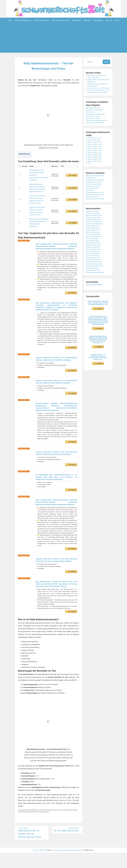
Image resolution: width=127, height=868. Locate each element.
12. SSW (101, 151)
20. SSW (95, 157)
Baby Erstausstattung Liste (94, 114)
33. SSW (101, 165)
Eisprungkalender (91, 186)
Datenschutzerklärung (72, 865)
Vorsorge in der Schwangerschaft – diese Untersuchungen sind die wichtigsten (98, 96)
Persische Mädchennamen (94, 262)
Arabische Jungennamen (94, 234)
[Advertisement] (64, 41)
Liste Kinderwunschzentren (94, 123)
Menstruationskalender (93, 197)
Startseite (82, 865)
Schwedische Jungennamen (95, 268)
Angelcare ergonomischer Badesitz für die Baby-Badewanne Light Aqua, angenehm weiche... (39, 191)
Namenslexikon (98, 20)
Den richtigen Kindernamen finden (96, 281)
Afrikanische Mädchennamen (95, 224)
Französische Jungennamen (95, 243)
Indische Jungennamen (93, 247)
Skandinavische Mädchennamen (96, 274)
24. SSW (101, 159)
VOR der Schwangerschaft (23, 20)
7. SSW (88, 149)
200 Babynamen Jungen (93, 220)
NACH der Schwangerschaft (60, 20)
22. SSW (88, 159)
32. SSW (95, 165)
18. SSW (101, 155)
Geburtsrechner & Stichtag (94, 195)
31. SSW (88, 165)
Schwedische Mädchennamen (95, 270)
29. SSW (95, 163)
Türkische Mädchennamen (94, 279)
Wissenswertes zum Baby (94, 125)
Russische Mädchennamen (94, 266)
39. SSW (101, 170)
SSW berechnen (91, 199)
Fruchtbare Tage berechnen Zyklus (97, 188)
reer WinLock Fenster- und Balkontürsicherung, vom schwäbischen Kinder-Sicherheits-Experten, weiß (98, 365)
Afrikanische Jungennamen (94, 222)
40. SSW (88, 172)
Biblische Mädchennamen (94, 241)
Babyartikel (87, 20)
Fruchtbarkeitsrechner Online (95, 190)
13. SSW (88, 153)
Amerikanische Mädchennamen (96, 232)
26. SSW (95, 161)
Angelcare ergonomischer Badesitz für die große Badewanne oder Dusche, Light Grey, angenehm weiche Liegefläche (56, 452)
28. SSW (88, 163)
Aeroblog (53, 865)
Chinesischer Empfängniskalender (96, 184)
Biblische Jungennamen (93, 239)
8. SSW (93, 149)
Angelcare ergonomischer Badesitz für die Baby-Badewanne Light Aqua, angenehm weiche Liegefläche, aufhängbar (56, 346)
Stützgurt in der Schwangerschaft (96, 131)
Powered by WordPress (37, 865)
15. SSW (101, 153)
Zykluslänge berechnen (93, 205)
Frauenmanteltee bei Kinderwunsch (97, 120)
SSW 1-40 (109, 20)
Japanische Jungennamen (94, 255)
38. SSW (95, 170)
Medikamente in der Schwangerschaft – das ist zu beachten (97, 86)
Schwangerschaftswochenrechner (96, 203)
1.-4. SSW (89, 146)
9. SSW (99, 149)
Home (10, 20)
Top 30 (117, 20)
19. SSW (88, 157)
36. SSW (101, 168)
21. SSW (101, 157)
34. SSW (88, 168)
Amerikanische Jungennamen (95, 230)
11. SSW (95, 151)
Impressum (60, 865)
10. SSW (88, 151)
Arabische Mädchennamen (94, 236)
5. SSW (95, 146)
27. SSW (101, 161)
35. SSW (95, 168)
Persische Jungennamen (94, 260)
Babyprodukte (76, 20)
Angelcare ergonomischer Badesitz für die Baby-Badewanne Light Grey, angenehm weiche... (39, 198)
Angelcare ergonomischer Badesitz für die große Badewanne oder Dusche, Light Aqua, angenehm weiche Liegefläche (56, 569)
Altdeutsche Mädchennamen (95, 228)
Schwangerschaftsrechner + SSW (96, 201)
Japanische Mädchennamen (95, 258)
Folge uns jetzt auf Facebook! (95, 293)
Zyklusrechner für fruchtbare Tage (96, 207)
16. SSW (88, 155)
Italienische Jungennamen (94, 251)
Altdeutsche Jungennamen (94, 226)
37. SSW (88, 170)
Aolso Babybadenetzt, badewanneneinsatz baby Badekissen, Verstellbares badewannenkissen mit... (36, 183)
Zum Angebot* (73, 173)
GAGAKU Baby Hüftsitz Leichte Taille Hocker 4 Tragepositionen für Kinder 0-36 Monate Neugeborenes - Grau (98, 311)
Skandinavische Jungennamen (95, 272)
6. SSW (101, 146)
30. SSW (101, 163)
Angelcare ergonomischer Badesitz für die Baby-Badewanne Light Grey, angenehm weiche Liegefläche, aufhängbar (56, 373)
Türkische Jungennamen (94, 277)
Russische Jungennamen (94, 264)
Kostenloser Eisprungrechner (95, 192)
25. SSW (88, 161)
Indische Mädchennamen (94, 249)
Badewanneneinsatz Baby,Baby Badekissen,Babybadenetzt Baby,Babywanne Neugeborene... (38, 205)
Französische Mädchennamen (95, 245)
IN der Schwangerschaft (41, 20)
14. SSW (95, 153)
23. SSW (95, 159)
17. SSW (95, 155)
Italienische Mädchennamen (95, 253)
